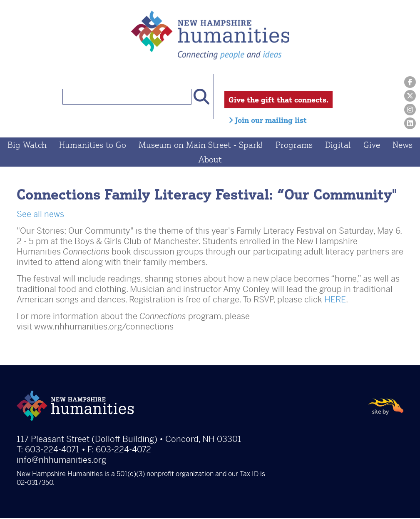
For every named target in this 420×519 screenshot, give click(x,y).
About (210, 160)
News (403, 146)
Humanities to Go (93, 146)
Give (372, 146)
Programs (294, 146)
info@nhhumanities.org (61, 461)
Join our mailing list (268, 120)
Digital (338, 146)
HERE (335, 301)
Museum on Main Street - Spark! (201, 146)
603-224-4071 (52, 450)
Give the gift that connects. (278, 100)
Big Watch (27, 146)
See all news (40, 215)
